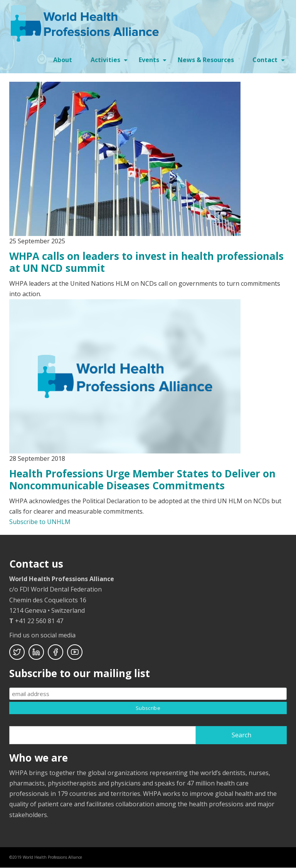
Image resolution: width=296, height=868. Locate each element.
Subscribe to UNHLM (40, 522)
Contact (270, 62)
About (63, 60)
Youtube (75, 652)
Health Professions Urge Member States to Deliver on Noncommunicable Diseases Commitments (142, 480)
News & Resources (206, 60)
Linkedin (36, 652)
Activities (110, 62)
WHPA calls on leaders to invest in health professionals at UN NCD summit (146, 262)
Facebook (55, 652)
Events (154, 62)
